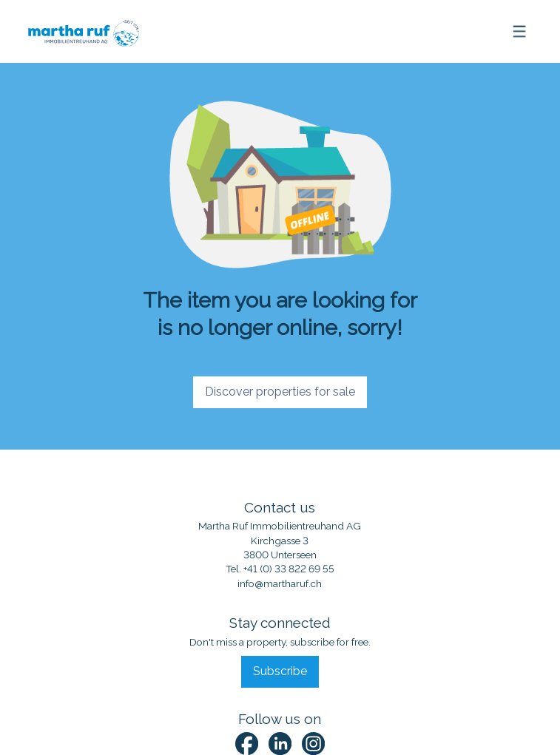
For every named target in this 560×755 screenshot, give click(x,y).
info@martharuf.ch (280, 583)
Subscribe (280, 671)
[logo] (78, 31)
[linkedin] (280, 744)
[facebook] (247, 744)
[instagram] (313, 744)
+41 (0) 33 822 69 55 (289, 569)
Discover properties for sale (280, 392)
